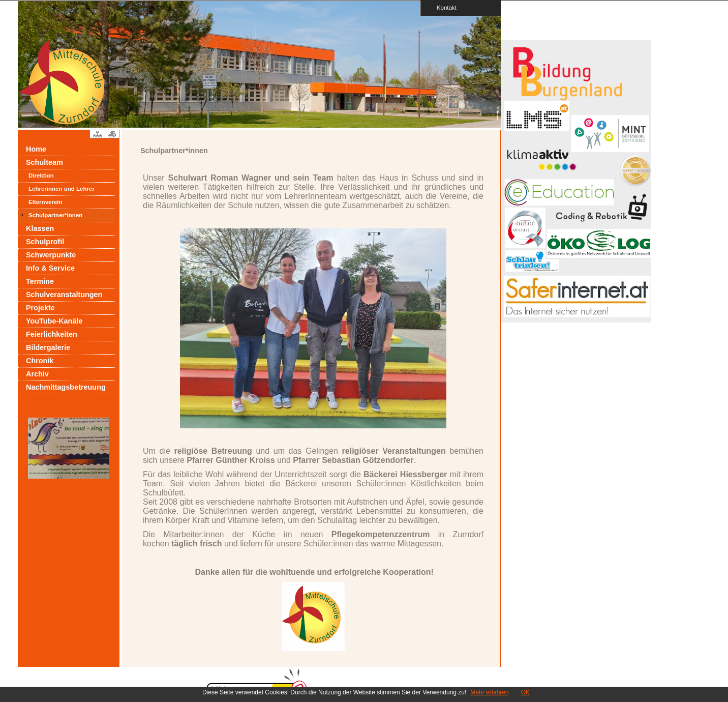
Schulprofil (45, 242)
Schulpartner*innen (55, 215)
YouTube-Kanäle (54, 321)
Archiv (37, 374)
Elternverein (45, 202)
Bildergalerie (48, 347)
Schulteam (44, 162)
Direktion (41, 175)
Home (36, 149)
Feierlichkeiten (52, 334)
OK (525, 692)
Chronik (40, 361)
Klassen (40, 228)
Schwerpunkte (51, 255)
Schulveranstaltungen (64, 295)
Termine (40, 281)
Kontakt (443, 7)
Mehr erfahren (489, 692)
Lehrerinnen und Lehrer (62, 189)
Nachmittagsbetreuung (66, 387)
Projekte (40, 308)
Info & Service (50, 268)
